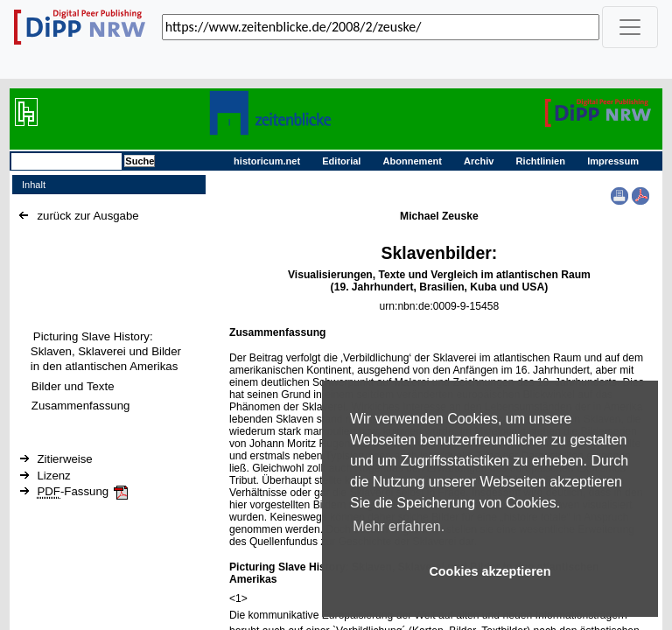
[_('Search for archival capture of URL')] (381, 27)
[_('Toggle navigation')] (630, 27)
